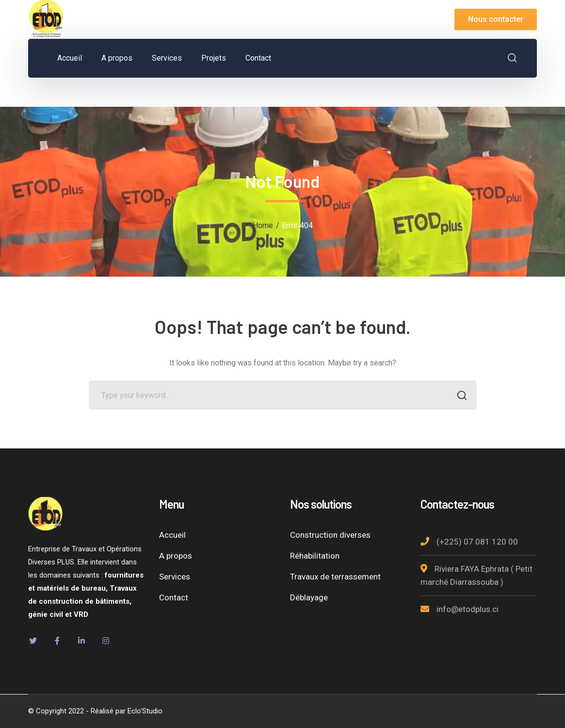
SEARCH (460, 396)
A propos (176, 556)
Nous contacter (496, 19)
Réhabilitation (315, 556)
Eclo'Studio (145, 711)
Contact (174, 597)
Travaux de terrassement (335, 577)
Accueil (172, 535)
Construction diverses (330, 535)
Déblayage (309, 597)
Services (175, 577)
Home (263, 225)
